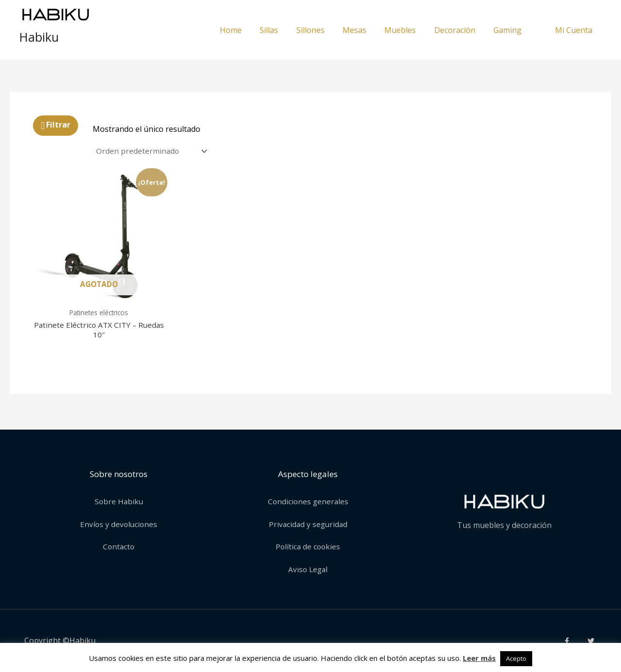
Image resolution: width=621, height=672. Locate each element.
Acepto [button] (516, 658)
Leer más (479, 658)
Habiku (39, 37)
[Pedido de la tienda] (153, 152)
